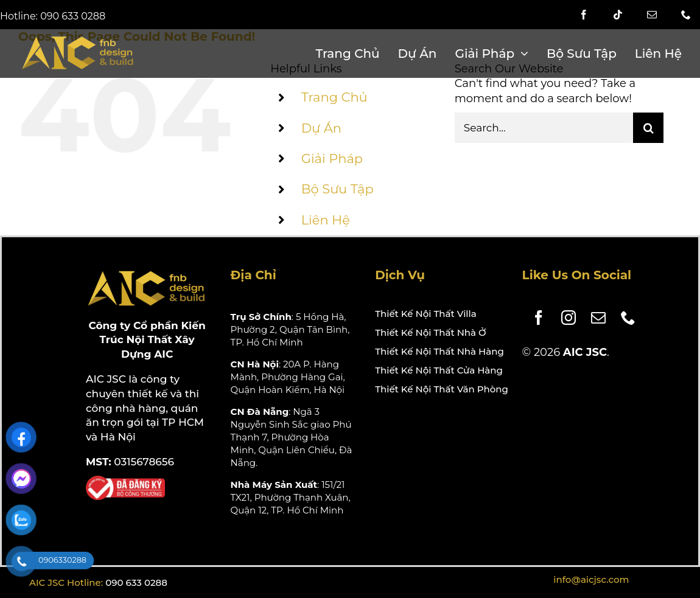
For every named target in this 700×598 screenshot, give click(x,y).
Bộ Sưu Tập (338, 189)
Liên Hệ (326, 220)
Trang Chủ (334, 97)
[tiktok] (618, 15)
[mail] (652, 15)
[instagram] (564, 318)
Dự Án (321, 128)
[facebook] (584, 15)
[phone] (624, 318)
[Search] (648, 128)
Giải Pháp (332, 158)
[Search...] (544, 128)
